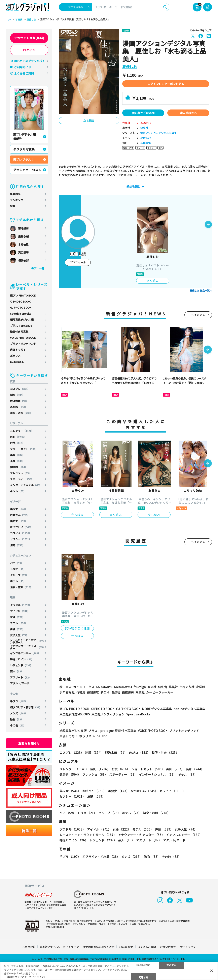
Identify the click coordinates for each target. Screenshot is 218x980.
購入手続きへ (188, 113)
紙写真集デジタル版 (22, 320)
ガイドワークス (84, 687)
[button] (208, 225)
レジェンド (21, 665)
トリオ (18, 569)
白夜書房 (128, 692)
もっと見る (198, 315)
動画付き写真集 (19, 332)
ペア (17, 563)
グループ (19, 575)
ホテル (18, 581)
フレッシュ (21, 473)
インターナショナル (26, 485)
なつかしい (21, 527)
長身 (17, 461)
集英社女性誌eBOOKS (75, 714)
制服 (17, 395)
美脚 (17, 455)
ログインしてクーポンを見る (166, 84)
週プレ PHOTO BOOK (23, 295)
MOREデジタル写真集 (157, 709)
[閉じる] (212, 971)
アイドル (20, 611)
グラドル (21, 605)
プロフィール (78, 262)
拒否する (171, 965)
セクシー (21, 539)
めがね (19, 407)
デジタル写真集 (24, 149)
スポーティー (22, 479)
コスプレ (20, 389)
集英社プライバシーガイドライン (59, 947)
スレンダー (22, 431)
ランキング (17, 200)
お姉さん (20, 515)
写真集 (19, 19)
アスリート (21, 677)
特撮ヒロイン (22, 659)
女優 (17, 617)
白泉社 (116, 692)
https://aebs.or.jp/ (56, 927)
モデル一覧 (38, 268)
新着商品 (15, 194)
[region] (109, 971)
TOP (9, 19)
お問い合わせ (168, 947)
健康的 (19, 467)
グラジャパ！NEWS (27, 170)
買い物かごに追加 (143, 113)
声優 (17, 629)
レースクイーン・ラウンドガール (28, 641)
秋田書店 (66, 687)
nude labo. (17, 362)
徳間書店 (93, 692)
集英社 (173, 687)
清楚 (17, 545)
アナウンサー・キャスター (28, 647)
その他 (18, 725)
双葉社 (144, 128)
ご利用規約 (29, 947)
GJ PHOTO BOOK (21, 307)
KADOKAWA (104, 687)
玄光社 (152, 687)
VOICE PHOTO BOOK (23, 338)
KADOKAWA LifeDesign (130, 687)
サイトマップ (188, 947)
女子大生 (19, 635)
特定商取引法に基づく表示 (99, 947)
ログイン (29, 50)
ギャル (18, 491)
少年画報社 (67, 692)
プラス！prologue (21, 326)
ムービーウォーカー (160, 692)
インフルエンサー (25, 653)
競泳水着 (19, 401)
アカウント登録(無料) (29, 38)
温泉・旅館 (21, 587)
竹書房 (81, 692)
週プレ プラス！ (23, 160)
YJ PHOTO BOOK (20, 301)
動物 (17, 719)
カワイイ (21, 533)
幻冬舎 (163, 687)
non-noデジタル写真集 (189, 709)
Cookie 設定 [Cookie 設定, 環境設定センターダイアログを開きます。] (143, 965)
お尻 (17, 443)
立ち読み (89, 121)
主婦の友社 (187, 687)
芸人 (17, 671)
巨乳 (18, 437)
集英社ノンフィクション (108, 714)
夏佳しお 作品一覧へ (201, 291)
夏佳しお (31, 19)
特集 (13, 206)
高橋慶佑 (146, 143)
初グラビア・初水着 (26, 707)
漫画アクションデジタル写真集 (159, 133)
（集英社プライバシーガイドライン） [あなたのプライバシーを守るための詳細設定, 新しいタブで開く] (26, 977)
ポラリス (15, 356)
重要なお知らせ (29, 743)
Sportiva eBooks (21, 314)
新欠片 (105, 692)
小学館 (201, 687)
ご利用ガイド (23, 67)
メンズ (19, 713)
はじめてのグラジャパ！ (29, 61)
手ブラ (19, 701)
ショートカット (24, 449)
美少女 (19, 509)
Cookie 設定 (126, 947)
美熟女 (19, 521)
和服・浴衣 (21, 413)
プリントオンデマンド (23, 344)
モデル (19, 623)
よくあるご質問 (24, 73)
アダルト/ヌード (20, 683)
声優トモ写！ (18, 350)
